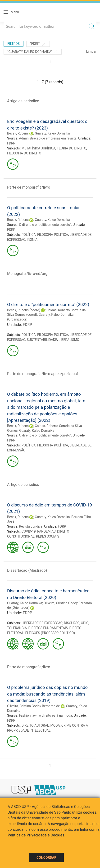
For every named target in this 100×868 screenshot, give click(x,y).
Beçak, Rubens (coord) (24, 310)
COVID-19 (29, 531)
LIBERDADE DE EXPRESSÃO (42, 623)
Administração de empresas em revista (48, 138)
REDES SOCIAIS (48, 536)
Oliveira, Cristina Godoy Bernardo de (33, 706)
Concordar (46, 858)
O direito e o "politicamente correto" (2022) (48, 304)
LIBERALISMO (69, 340)
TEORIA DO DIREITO (72, 148)
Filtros (14, 44)
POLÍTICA (29, 235)
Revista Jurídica (31, 526)
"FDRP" (38, 44)
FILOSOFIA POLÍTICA (53, 235)
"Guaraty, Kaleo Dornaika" (33, 52)
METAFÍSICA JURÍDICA (39, 148)
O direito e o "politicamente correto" (45, 225)
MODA (55, 725)
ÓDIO (85, 623)
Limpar (91, 51)
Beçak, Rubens (18, 133)
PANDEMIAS (46, 531)
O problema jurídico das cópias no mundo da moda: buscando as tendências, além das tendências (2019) (47, 694)
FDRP (11, 143)
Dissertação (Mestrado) (27, 570)
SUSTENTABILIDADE (42, 340)
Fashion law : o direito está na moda (45, 715)
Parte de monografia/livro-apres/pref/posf (43, 374)
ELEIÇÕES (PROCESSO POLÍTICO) (50, 633)
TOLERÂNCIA (17, 628)
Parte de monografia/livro (29, 187)
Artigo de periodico (23, 101)
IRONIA (32, 240)
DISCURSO (72, 623)
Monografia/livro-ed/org (27, 274)
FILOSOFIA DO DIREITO (24, 153)
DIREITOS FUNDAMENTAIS (48, 628)
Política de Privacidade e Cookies (36, 835)
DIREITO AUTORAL (35, 725)
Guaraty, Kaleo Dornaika (52, 133)
